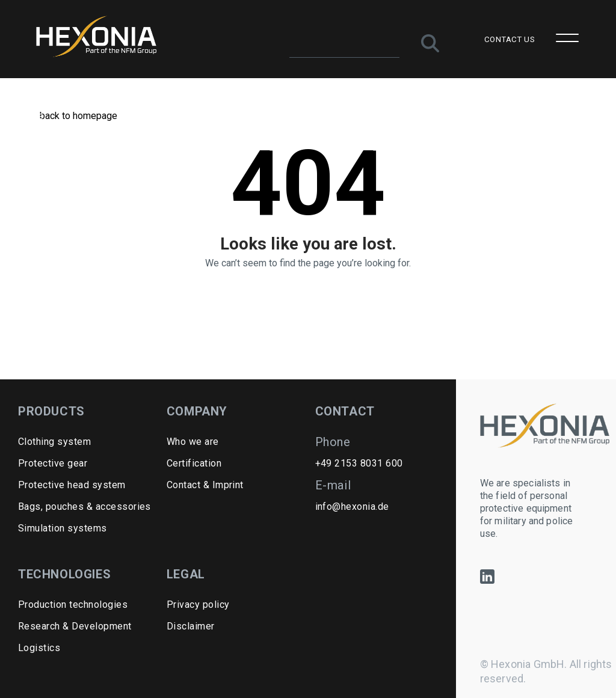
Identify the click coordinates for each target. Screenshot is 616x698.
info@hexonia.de (352, 507)
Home (31, 116)
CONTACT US (510, 39)
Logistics (39, 648)
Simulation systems (63, 528)
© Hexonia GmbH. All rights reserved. (546, 671)
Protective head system (72, 485)
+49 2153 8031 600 (359, 463)
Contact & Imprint (205, 485)
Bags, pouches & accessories (85, 507)
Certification (194, 463)
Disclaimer (191, 626)
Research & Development (75, 626)
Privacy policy (198, 605)
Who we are (193, 442)
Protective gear (53, 463)
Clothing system (54, 442)
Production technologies (73, 605)
